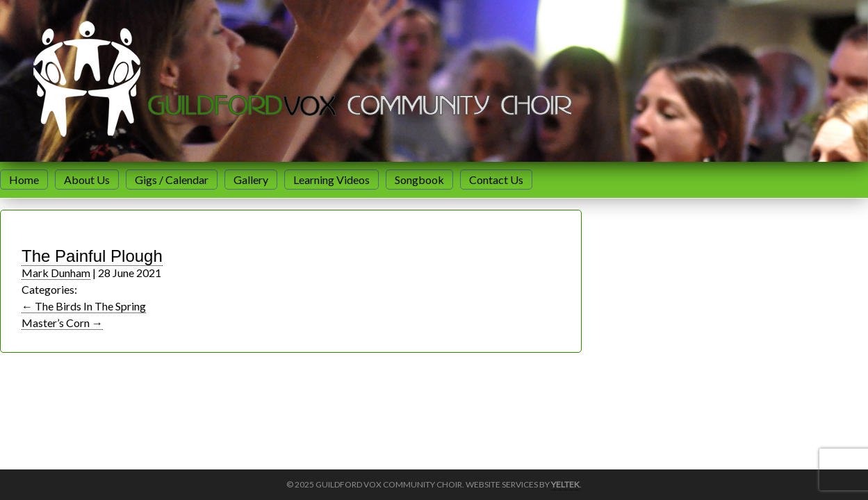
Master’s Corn (62, 323)
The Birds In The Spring (84, 306)
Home (24, 180)
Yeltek (565, 484)
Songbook (419, 180)
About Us (87, 180)
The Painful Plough (92, 256)
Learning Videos (331, 180)
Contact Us (496, 180)
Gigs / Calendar (172, 180)
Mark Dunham (56, 273)
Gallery (251, 180)
